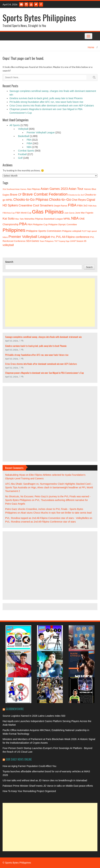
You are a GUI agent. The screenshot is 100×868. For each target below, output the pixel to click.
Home (91, 47)
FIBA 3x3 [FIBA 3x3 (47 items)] (82, 206)
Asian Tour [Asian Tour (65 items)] (76, 189)
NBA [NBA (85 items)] (75, 218)
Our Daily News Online (19, 759)
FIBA (29, 143)
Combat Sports (26, 151)
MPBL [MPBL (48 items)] (67, 219)
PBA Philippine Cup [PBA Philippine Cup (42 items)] (38, 224)
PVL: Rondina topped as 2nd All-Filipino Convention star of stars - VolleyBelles (47, 518)
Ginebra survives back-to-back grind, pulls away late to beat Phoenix (46, 98)
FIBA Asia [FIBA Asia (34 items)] (92, 206)
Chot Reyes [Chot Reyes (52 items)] (79, 200)
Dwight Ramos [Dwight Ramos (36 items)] (61, 206)
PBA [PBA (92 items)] (23, 224)
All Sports (15, 125)
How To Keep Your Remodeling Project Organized (29, 791)
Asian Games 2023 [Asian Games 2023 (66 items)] (54, 189)
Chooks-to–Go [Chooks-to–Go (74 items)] (60, 200)
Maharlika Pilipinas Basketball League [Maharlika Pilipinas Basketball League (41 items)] (44, 219)
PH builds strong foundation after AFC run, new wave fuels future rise (46, 102)
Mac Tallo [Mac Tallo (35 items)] (20, 219)
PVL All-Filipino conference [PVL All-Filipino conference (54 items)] (73, 237)
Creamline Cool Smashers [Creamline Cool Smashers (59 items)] (36, 205)
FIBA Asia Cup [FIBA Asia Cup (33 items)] (9, 213)
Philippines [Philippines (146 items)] (14, 230)
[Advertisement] (50, 302)
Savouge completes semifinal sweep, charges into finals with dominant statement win (43, 337)
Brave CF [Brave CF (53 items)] (16, 195)
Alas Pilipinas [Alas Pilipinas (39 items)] (33, 189)
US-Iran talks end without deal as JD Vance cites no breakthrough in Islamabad (45, 780)
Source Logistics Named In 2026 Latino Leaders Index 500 (34, 716)
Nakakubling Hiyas (15, 475)
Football (22, 154)
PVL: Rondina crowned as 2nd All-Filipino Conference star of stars (40, 522)
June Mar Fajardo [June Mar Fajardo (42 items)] (84, 213)
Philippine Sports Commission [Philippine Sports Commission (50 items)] (44, 231)
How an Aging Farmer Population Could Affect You (29, 766)
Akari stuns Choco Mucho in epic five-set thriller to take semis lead (56, 513)
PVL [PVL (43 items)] (53, 237)
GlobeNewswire (15, 709)
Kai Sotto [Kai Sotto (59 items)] (9, 219)
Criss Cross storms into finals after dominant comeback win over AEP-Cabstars (52, 106)
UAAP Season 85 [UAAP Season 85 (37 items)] (78, 241)
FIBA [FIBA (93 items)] (72, 205)
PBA (29, 140)
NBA (29, 147)
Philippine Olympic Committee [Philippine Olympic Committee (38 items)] (63, 225)
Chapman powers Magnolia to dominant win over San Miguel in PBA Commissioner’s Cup (44, 373)
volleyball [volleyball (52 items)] (8, 245)
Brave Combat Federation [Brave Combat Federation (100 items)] (45, 194)
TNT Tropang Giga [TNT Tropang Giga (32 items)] (62, 241)
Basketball (24, 136)
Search (9, 262)
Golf (20, 158)
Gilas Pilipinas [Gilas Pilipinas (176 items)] (48, 212)
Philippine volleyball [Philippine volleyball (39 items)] (72, 231)
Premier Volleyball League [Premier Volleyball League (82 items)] (29, 237)
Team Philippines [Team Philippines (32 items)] (47, 241)
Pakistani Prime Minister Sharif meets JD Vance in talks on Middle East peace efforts (48, 786)
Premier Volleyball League (41, 132)
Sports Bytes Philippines (39, 18)
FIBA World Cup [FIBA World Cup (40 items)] (23, 213)
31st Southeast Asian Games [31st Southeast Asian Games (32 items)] (14, 189)
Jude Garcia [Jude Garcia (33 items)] (69, 213)
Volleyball (23, 129)
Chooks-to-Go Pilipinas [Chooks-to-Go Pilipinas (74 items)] (31, 200)
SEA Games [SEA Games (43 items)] (33, 241)
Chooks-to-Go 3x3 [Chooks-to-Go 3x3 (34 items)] (76, 195)
